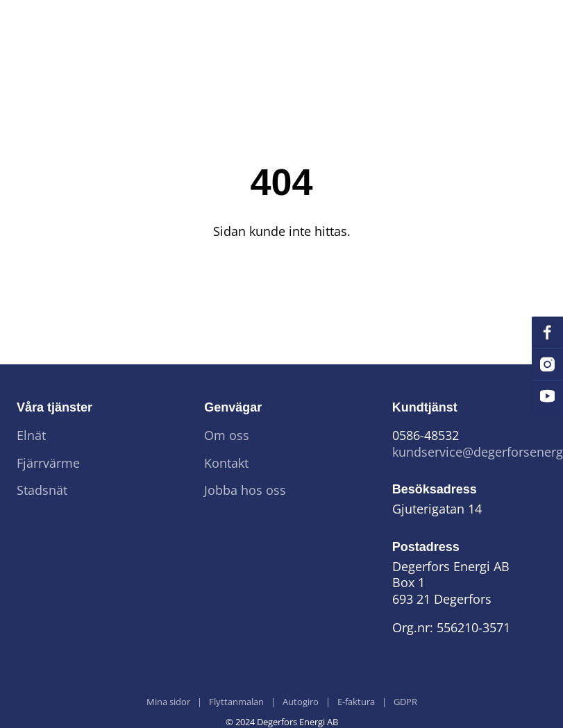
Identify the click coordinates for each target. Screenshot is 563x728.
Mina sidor (168, 702)
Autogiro (301, 702)
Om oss (227, 435)
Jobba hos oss (245, 490)
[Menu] (526, 25)
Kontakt (226, 463)
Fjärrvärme (48, 463)
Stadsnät (42, 490)
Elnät (31, 435)
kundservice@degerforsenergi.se (469, 452)
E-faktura (356, 702)
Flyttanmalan (236, 702)
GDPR (405, 702)
